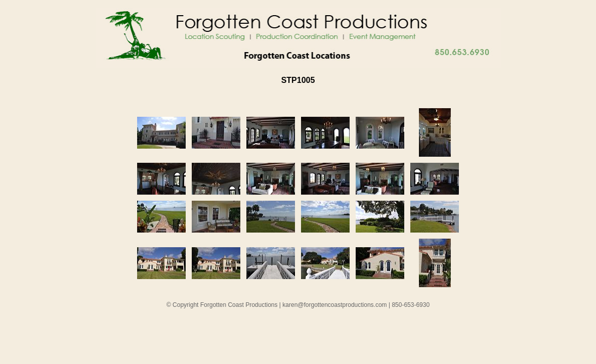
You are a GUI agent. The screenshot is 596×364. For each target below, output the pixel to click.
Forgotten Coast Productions (239, 305)
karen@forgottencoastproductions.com (334, 305)
